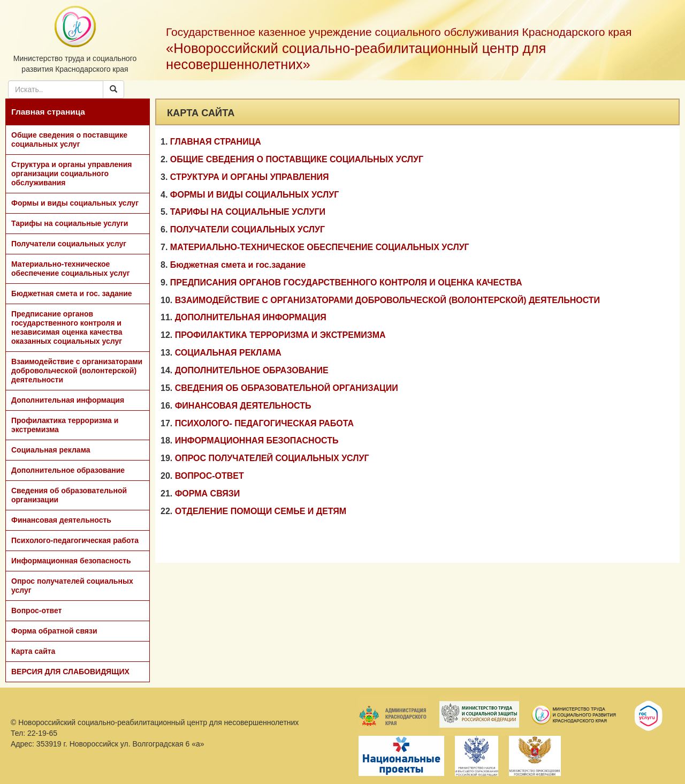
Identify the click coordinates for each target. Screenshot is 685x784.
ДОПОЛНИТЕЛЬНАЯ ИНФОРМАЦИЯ (251, 317)
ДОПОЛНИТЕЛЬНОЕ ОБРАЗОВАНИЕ (252, 370)
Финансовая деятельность (61, 520)
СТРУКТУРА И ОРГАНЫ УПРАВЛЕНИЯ (250, 177)
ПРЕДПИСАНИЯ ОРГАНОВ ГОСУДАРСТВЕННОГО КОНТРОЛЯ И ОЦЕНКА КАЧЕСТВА (346, 282)
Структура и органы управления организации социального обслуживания (71, 174)
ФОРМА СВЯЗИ (208, 493)
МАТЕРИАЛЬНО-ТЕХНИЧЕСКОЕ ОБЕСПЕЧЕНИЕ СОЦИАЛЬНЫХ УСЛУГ (320, 247)
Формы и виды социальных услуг (75, 203)
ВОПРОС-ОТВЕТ (210, 476)
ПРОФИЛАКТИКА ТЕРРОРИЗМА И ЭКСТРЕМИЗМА (280, 335)
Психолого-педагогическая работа (75, 540)
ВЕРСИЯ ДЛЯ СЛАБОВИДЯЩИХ (70, 672)
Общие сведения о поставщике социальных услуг (69, 140)
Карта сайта (33, 651)
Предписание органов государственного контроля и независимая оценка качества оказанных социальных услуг (67, 327)
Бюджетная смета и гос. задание (72, 293)
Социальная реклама (51, 450)
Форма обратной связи (54, 631)
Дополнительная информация (68, 400)
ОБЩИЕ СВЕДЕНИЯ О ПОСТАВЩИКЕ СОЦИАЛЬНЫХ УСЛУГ (297, 159)
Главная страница (48, 112)
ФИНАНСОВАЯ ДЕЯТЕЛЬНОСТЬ (243, 406)
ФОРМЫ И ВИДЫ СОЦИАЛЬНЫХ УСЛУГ (254, 195)
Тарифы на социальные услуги (70, 223)
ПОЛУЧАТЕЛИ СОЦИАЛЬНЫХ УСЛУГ (248, 229)
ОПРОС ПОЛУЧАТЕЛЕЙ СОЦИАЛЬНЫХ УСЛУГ (272, 458)
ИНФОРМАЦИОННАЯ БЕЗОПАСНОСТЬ (257, 440)
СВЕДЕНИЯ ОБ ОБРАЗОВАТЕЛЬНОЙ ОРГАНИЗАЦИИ (287, 388)
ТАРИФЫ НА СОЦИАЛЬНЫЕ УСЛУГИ (248, 212)
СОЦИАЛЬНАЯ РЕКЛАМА (228, 353)
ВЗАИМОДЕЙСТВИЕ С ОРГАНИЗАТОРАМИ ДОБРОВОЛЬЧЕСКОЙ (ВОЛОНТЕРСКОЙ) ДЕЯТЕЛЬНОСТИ (387, 300)
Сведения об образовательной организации (69, 495)
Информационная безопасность (71, 561)
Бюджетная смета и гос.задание (238, 265)
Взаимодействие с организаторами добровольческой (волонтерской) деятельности (77, 371)
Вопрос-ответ (36, 610)
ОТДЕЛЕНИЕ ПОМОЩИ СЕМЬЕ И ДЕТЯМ (261, 511)
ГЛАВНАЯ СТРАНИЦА (216, 142)
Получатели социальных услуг (69, 244)
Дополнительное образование (68, 470)
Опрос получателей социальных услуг (72, 586)
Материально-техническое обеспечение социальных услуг (71, 269)
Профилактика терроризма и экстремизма (65, 425)
